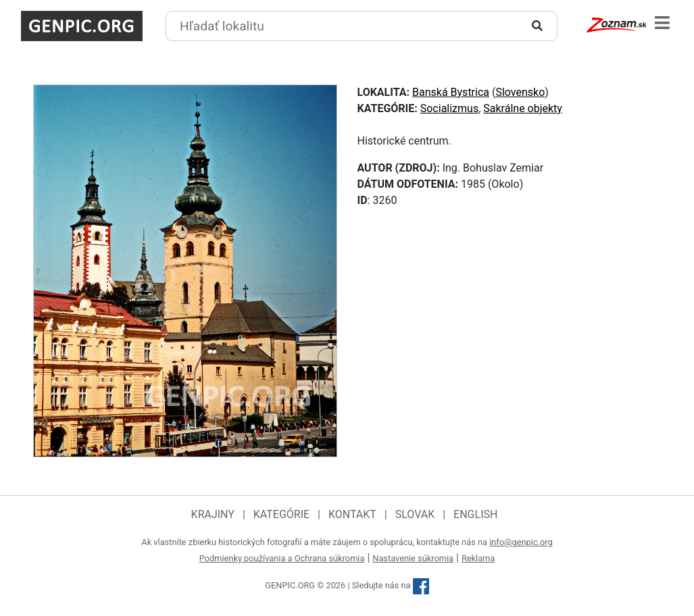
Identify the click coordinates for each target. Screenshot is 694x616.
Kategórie (281, 514)
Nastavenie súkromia (413, 558)
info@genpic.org (521, 542)
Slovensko (520, 92)
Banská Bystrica (451, 92)
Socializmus (449, 108)
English (475, 514)
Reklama (478, 558)
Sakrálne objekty (523, 108)
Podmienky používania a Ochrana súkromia (282, 558)
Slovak (415, 514)
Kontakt (352, 514)
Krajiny (213, 514)
